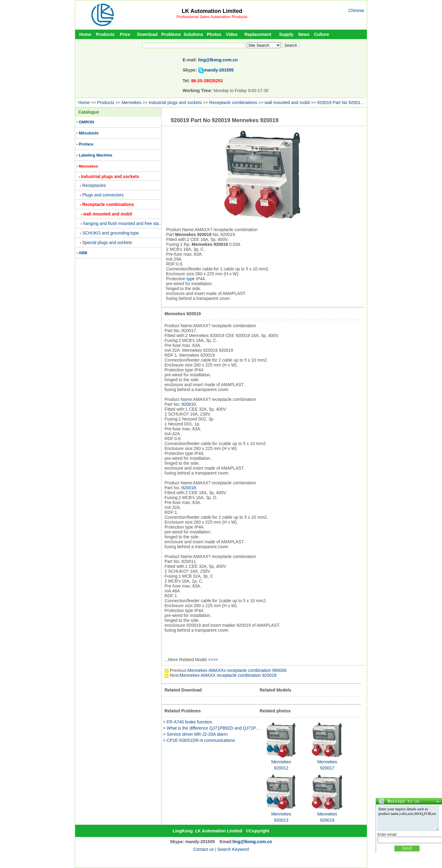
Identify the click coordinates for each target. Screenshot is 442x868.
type (191, 279)
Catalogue (89, 112)
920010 (189, 404)
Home (85, 34)
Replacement (258, 34)
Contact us (203, 849)
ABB (83, 253)
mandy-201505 (219, 70)
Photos (214, 34)
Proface (86, 144)
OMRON (87, 122)
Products (105, 34)
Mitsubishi (89, 133)
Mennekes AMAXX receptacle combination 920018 (228, 675)
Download (147, 34)
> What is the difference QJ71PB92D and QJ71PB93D (215, 728)
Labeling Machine (96, 155)
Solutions (193, 34)
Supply (286, 34)
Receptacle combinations (233, 103)
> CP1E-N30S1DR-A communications (199, 740)
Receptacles (94, 185)
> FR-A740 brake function (188, 722)
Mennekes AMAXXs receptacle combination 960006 (237, 670)
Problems (171, 34)
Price (125, 34)
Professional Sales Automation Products (212, 17)
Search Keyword (233, 849)
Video (232, 34)
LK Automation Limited (212, 11)
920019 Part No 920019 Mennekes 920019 (358, 103)
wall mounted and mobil (287, 103)
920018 (189, 488)
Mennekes (132, 103)
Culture (322, 34)
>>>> (213, 660)
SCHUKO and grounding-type (110, 233)
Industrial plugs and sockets (175, 103)
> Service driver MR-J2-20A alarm (195, 734)
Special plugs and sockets (107, 242)
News (304, 34)
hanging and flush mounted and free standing (126, 223)
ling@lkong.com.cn (218, 60)
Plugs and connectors (103, 195)
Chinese (356, 10)
